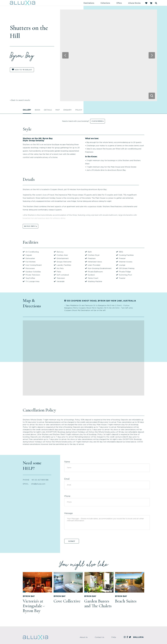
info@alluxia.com (38, 484)
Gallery (27, 110)
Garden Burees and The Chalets (98, 603)
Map (58, 110)
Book (37, 110)
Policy (79, 110)
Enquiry (68, 110)
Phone (67, 496)
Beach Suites (126, 601)
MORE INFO (30, 226)
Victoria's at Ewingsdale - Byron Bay (34, 606)
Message (68, 513)
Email (67, 479)
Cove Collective (67, 601)
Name (67, 462)
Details (48, 110)
